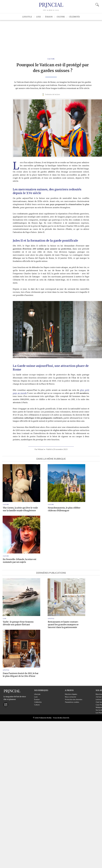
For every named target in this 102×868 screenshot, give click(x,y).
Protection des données (74, 699)
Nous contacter (71, 697)
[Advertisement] (51, 37)
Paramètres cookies (72, 702)
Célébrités (74, 17)
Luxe (39, 17)
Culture (61, 17)
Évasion (49, 17)
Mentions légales (71, 694)
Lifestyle (27, 17)
